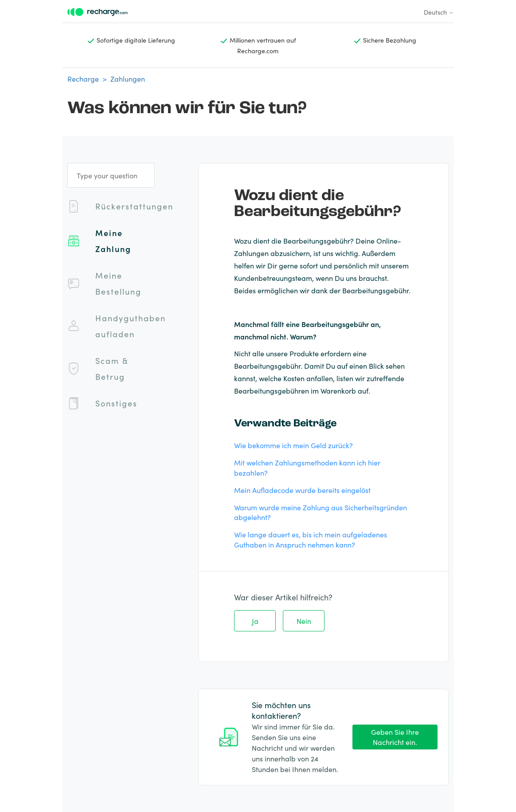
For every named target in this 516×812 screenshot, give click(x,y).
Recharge (83, 79)
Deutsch (439, 12)
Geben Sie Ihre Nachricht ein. (395, 737)
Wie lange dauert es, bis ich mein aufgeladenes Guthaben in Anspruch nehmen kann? (311, 539)
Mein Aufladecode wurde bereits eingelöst (302, 490)
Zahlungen (128, 79)
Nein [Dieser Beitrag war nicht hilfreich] (304, 621)
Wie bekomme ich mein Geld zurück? (293, 445)
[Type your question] (111, 175)
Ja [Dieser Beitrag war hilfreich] (255, 621)
